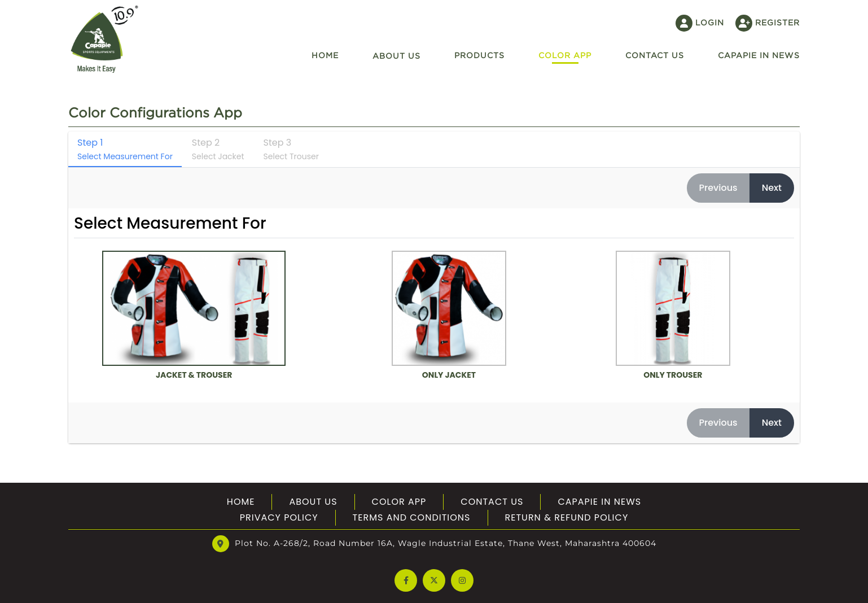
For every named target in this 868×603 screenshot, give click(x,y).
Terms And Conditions (412, 517)
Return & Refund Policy (567, 517)
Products (479, 55)
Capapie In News (759, 55)
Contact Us (492, 502)
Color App (565, 55)
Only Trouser (673, 316)
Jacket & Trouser (194, 316)
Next (772, 188)
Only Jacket (449, 316)
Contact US (655, 55)
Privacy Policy (279, 517)
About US (313, 502)
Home (325, 55)
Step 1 (125, 149)
